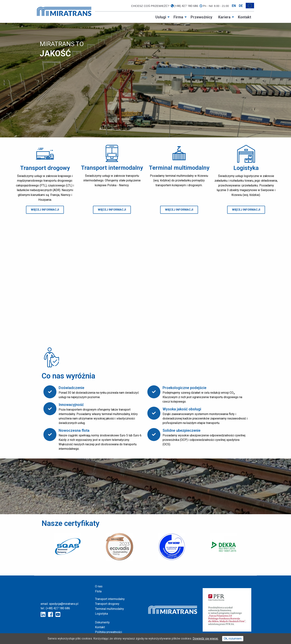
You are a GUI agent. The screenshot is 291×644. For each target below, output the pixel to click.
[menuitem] (161, 17)
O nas (99, 586)
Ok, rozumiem (233, 639)
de (241, 6)
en (234, 6)
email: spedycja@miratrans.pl (59, 604)
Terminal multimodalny (109, 609)
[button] (45, 210)
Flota (98, 591)
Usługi (161, 17)
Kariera (224, 17)
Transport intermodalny (110, 599)
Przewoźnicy (201, 17)
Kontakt (245, 17)
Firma (178, 17)
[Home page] (64, 11)
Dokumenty (102, 622)
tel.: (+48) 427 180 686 (55, 608)
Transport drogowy (107, 604)
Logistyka (101, 614)
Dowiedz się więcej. (206, 639)
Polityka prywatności (108, 632)
